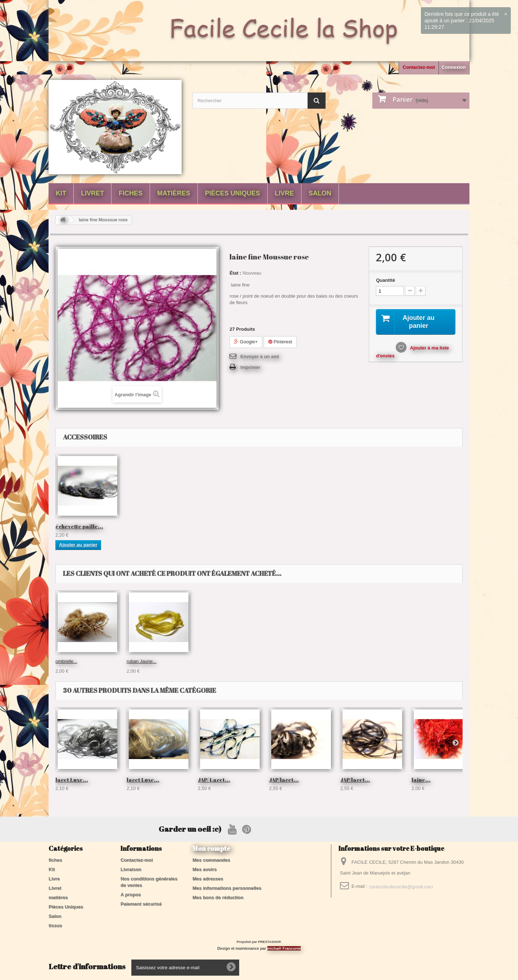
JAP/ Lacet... (214, 780)
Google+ (246, 342)
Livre (284, 193)
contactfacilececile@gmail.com (401, 886)
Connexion (454, 67)
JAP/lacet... (284, 780)
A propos (131, 895)
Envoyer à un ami (260, 356)
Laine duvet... (212, 661)
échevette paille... (435, 526)
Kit (61, 193)
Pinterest (280, 342)
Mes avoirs (205, 869)
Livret (92, 193)
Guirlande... (67, 661)
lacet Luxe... (72, 780)
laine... (421, 780)
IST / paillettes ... (78, 526)
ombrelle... (280, 661)
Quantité (385, 280)
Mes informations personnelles (227, 888)
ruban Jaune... (355, 661)
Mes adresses (208, 879)
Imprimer (250, 367)
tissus (55, 925)
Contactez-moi (419, 67)
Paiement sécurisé (141, 904)
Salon (320, 193)
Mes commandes (211, 860)
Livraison (131, 869)
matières (174, 193)
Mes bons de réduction (218, 897)
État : (235, 273)
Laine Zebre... (141, 661)
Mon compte (211, 848)
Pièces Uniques (233, 193)
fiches (131, 193)
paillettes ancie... (363, 526)
